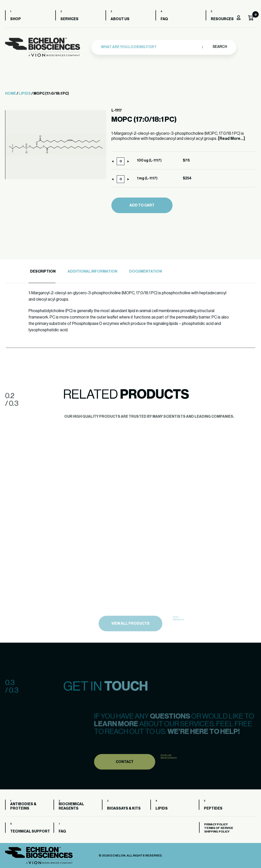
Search (220, 45)
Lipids (25, 94)
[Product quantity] (121, 161)
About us (120, 19)
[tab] (42, 272)
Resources (222, 19)
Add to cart (142, 205)
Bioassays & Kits (124, 809)
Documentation (146, 272)
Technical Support (30, 832)
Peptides (213, 809)
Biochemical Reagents (71, 806)
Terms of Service (219, 828)
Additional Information (92, 272)
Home (11, 94)
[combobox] (150, 46)
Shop (16, 19)
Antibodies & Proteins (23, 806)
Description (43, 272)
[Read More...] (231, 139)
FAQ (164, 19)
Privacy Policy (216, 824)
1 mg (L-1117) (147, 178)
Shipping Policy (217, 832)
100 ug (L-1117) (149, 161)
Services (69, 19)
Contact (125, 770)
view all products (130, 633)
